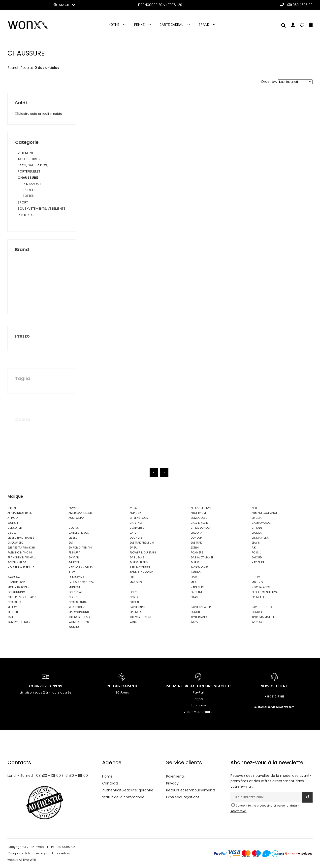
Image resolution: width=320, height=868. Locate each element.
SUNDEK (257, 612)
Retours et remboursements (191, 790)
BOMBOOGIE (199, 518)
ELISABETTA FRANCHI (21, 548)
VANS (133, 622)
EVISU (133, 548)
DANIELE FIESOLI (79, 533)
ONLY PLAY (76, 592)
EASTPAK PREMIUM (142, 543)
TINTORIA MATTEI (263, 617)
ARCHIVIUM (198, 513)
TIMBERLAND (199, 617)
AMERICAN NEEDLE (81, 513)
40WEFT (74, 508)
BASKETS (29, 190)
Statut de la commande (123, 797)
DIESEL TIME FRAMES (21, 538)
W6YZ (195, 622)
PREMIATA (258, 597)
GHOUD (257, 557)
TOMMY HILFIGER (19, 622)
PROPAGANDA (78, 602)
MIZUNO (257, 582)
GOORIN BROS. (17, 562)
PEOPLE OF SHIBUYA (265, 592)
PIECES (73, 597)
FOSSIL (256, 552)
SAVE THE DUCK (262, 607)
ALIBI (255, 508)
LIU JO (256, 577)
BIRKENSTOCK (139, 518)
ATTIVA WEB (28, 860)
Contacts (110, 783)
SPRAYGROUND (79, 612)
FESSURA (74, 552)
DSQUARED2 (16, 543)
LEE (132, 577)
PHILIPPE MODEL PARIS (22, 597)
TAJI (10, 617)
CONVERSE (137, 528)
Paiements (176, 776)
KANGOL (196, 572)
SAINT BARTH (138, 607)
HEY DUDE (258, 562)
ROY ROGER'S (78, 607)
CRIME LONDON (201, 528)
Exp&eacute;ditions (183, 797)
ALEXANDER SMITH (203, 508)
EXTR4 (195, 548)
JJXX (72, 572)
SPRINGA (135, 612)
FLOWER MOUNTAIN (143, 552)
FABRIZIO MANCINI (20, 552)
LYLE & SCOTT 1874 (81, 582)
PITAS (194, 597)
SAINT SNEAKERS (202, 607)
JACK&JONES (200, 567)
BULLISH (13, 523)
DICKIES (257, 533)
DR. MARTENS (260, 538)
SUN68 (195, 612)
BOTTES (28, 196)
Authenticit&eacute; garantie (128, 790)
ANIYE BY (135, 513)
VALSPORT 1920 (79, 622)
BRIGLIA (256, 518)
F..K (254, 548)
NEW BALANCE (261, 587)
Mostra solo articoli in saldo (39, 114)
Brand (204, 24)
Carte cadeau (172, 24)
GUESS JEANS (139, 562)
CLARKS (74, 528)
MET (193, 582)
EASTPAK (196, 543)
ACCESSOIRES (29, 159)
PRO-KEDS (14, 602)
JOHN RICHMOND (141, 572)
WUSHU (74, 627)
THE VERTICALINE (141, 617)
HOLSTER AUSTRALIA (21, 567)
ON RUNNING (16, 592)
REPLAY (12, 607)
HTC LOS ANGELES (81, 567)
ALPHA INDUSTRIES (20, 513)
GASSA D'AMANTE (202, 557)
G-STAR (74, 557)
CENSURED (15, 528)
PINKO (134, 597)
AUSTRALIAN (77, 518)
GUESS (195, 562)
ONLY (133, 592)
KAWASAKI (14, 577)
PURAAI (134, 602)
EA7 (71, 543)
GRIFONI (74, 562)
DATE (133, 533)
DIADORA (196, 533)
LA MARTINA (76, 577)
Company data (19, 853)
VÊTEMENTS (27, 153)
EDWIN (256, 543)
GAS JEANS (137, 557)
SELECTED (14, 612)
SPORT (23, 202)
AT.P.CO (13, 518)
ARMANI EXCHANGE (265, 513)
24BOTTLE (14, 508)
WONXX (257, 622)
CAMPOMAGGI (261, 523)
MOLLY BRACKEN (18, 587)
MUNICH (74, 587)
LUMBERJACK (16, 582)
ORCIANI (196, 592)
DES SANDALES (33, 184)
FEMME (139, 24)
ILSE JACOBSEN (140, 567)
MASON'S (136, 582)
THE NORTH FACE (80, 617)
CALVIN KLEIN (199, 523)
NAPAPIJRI (197, 587)
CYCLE (12, 533)
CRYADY (257, 528)
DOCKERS (136, 538)
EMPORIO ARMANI (80, 548)
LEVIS (194, 577)
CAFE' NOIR (137, 523)
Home (107, 776)
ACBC (133, 508)
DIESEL (73, 538)
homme (114, 24)
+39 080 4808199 (300, 5)
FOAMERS (197, 552)
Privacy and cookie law (52, 853)
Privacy (172, 783)
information (239, 811)
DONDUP (196, 538)
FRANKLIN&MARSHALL (22, 557)
